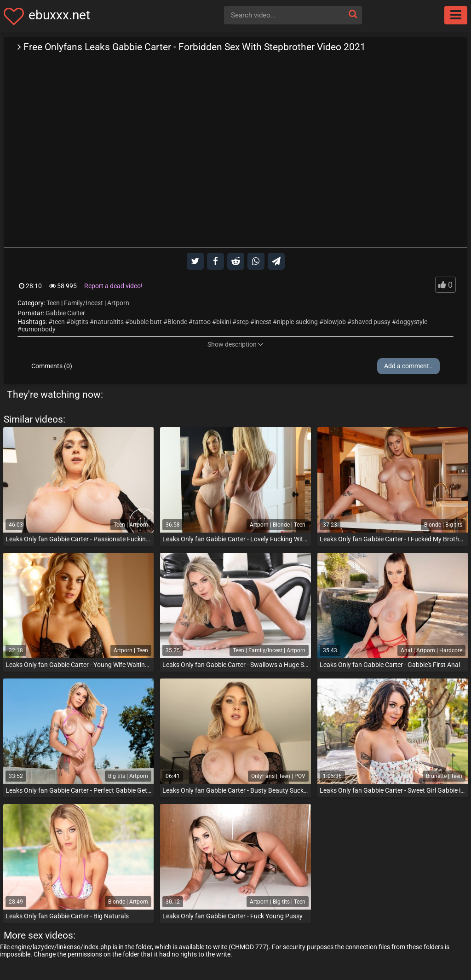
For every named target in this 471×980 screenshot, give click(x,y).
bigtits (79, 322)
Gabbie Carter (65, 313)
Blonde (177, 322)
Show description (235, 344)
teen (59, 322)
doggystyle (412, 322)
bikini (224, 322)
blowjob (335, 322)
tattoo (202, 322)
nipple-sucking (297, 322)
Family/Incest (83, 303)
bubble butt (146, 322)
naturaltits (109, 322)
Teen (53, 303)
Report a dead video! (113, 286)
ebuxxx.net (59, 15)
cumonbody (39, 329)
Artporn (118, 303)
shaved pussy (371, 322)
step (243, 322)
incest (263, 322)
